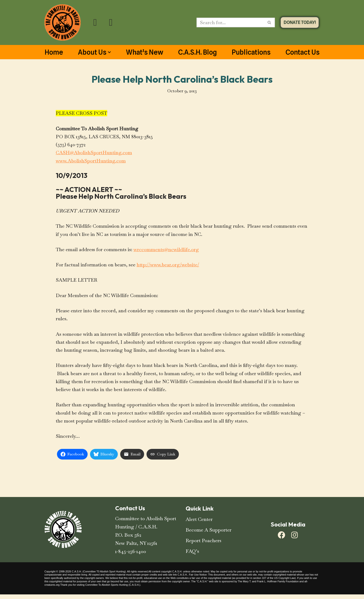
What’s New (145, 52)
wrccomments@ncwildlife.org (166, 251)
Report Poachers (203, 545)
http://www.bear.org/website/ (169, 267)
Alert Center (199, 524)
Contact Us (303, 52)
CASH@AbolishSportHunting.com (94, 154)
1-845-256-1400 (131, 556)
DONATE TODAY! (300, 22)
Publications (251, 52)
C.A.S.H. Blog (197, 52)
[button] (109, 52)
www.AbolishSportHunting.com (91, 162)
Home (54, 52)
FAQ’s (192, 556)
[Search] (230, 22)
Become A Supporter (209, 534)
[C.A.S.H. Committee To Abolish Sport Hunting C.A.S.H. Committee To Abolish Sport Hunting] (63, 22)
